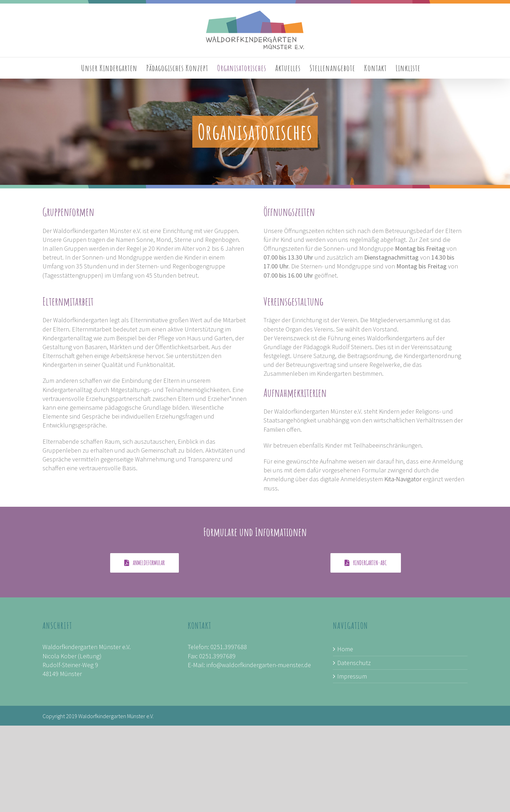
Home (345, 649)
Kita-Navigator (403, 479)
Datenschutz (354, 663)
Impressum (352, 676)
